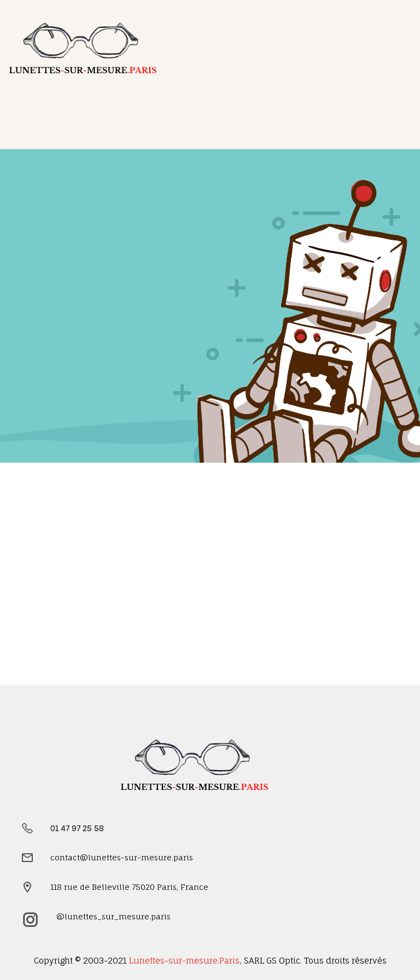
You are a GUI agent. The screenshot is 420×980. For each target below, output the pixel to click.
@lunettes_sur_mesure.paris (113, 916)
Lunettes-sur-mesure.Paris (184, 961)
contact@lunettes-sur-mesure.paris (122, 857)
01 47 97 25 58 (77, 828)
